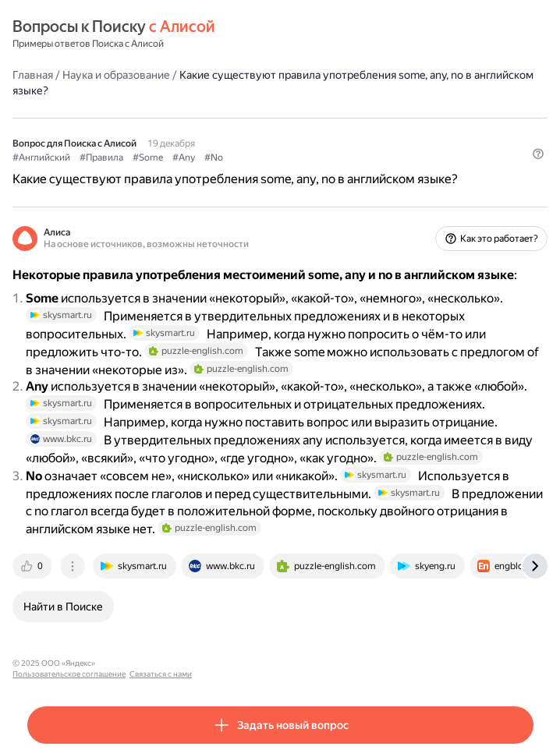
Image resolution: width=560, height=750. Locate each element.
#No (214, 157)
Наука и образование (116, 75)
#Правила (101, 157)
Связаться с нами (250, 663)
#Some (148, 157)
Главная (33, 75)
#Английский (41, 157)
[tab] (34, 566)
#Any (184, 157)
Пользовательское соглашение (159, 663)
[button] (538, 154)
